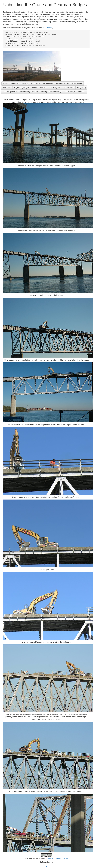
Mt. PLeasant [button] (48, 83)
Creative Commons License (57, 858)
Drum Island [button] (36, 83)
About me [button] (82, 92)
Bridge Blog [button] (81, 88)
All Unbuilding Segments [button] (29, 92)
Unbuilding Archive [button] (10, 92)
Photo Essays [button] (70, 92)
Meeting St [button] (14, 83)
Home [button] (5, 83)
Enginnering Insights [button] (22, 88)
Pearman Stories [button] (62, 83)
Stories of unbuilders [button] (40, 88)
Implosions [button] (7, 88)
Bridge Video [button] (69, 88)
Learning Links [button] (56, 88)
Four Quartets (47, 28)
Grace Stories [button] (77, 83)
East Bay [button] (25, 83)
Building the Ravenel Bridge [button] (52, 92)
